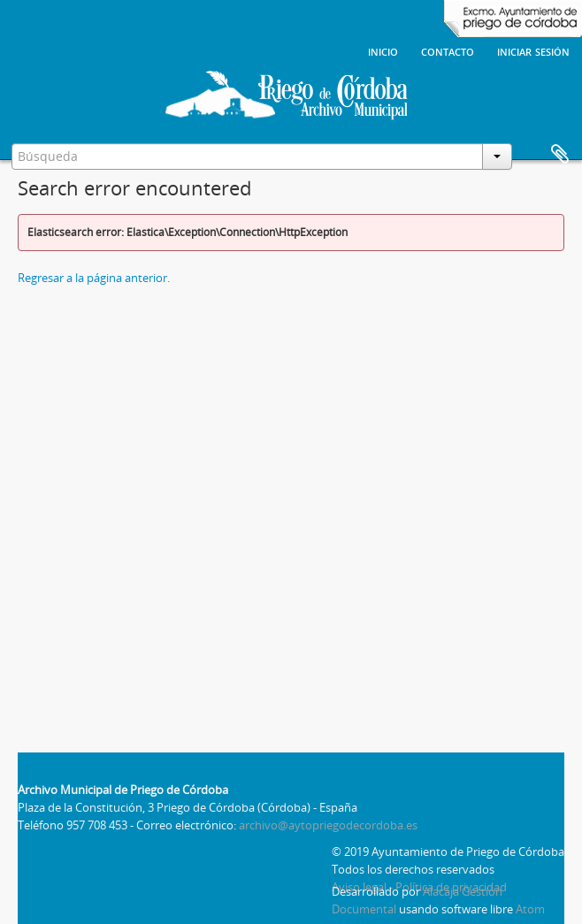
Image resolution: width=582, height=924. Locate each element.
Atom (530, 909)
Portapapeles (560, 155)
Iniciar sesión (533, 50)
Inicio (383, 50)
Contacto (448, 50)
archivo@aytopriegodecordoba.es (328, 825)
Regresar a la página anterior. (94, 278)
